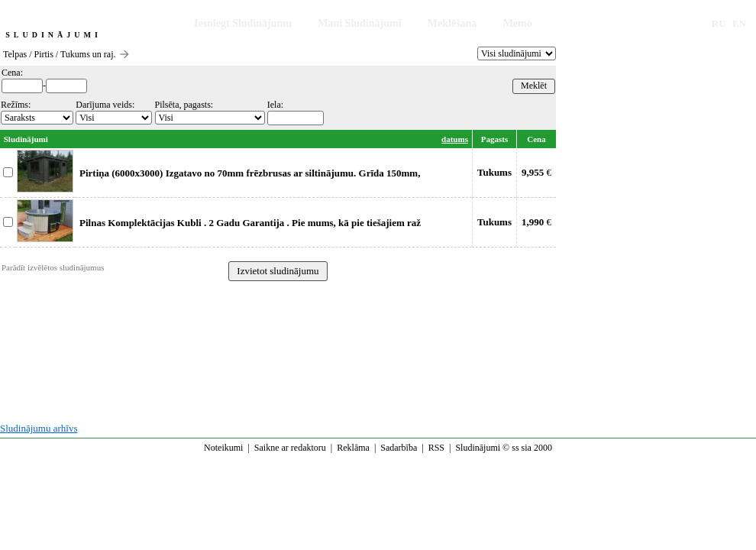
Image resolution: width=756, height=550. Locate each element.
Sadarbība (399, 448)
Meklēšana (452, 23)
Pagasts (494, 139)
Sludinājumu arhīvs (39, 428)
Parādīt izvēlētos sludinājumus (53, 267)
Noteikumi (223, 448)
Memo (518, 23)
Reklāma (353, 448)
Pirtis (44, 54)
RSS (436, 448)
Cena (536, 139)
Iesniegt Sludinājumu (243, 23)
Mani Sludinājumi (359, 23)
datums (455, 139)
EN (739, 23)
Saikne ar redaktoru (290, 448)
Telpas (15, 54)
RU (719, 23)
